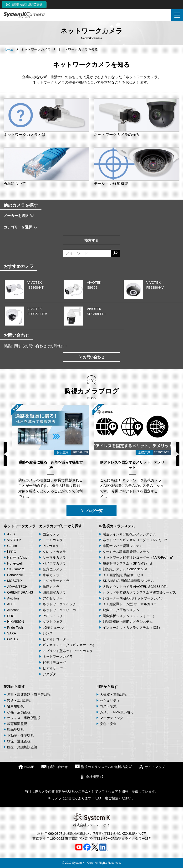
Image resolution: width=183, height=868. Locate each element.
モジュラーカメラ (56, 581)
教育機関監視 (17, 724)
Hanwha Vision (18, 557)
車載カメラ (51, 575)
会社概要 (91, 777)
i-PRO (12, 552)
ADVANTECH (17, 587)
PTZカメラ (51, 546)
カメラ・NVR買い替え (117, 712)
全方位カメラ (53, 569)
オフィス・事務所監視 (24, 718)
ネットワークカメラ (20, 526)
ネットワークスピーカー (61, 610)
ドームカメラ (53, 540)
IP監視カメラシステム (117, 526)
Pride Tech (15, 628)
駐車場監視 (15, 706)
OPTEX (13, 639)
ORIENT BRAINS (20, 592)
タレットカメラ (54, 552)
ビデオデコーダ (54, 662)
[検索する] (115, 253)
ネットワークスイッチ (59, 604)
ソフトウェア (53, 622)
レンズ (48, 633)
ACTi (11, 604)
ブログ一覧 (92, 511)
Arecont (13, 610)
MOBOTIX (15, 581)
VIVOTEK (14, 540)
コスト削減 (108, 706)
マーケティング (112, 718)
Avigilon (13, 598)
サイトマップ (152, 767)
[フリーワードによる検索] (87, 253)
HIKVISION (16, 622)
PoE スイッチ (53, 616)
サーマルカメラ (54, 557)
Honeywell (15, 563)
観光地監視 (15, 729)
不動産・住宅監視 (20, 735)
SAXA (12, 633)
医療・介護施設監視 (22, 747)
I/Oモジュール (53, 628)
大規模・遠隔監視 (113, 695)
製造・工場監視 (19, 700)
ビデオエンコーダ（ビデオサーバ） (69, 645)
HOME (26, 767)
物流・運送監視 (19, 741)
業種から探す (14, 687)
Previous (5, 454)
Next (178, 454)
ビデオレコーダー (56, 639)
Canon (12, 546)
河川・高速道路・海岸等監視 (29, 695)
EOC (11, 616)
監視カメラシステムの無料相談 (103, 767)
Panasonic (15, 575)
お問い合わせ (91, 357)
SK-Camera (16, 569)
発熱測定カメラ (54, 592)
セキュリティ (110, 700)
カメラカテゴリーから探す (61, 526)
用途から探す (107, 687)
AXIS (11, 534)
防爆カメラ (51, 587)
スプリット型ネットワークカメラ (68, 651)
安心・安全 (108, 724)
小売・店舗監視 (19, 712)
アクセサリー (53, 598)
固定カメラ (51, 534)
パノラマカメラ (54, 563)
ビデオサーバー (54, 668)
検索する (91, 240)
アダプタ (49, 674)
